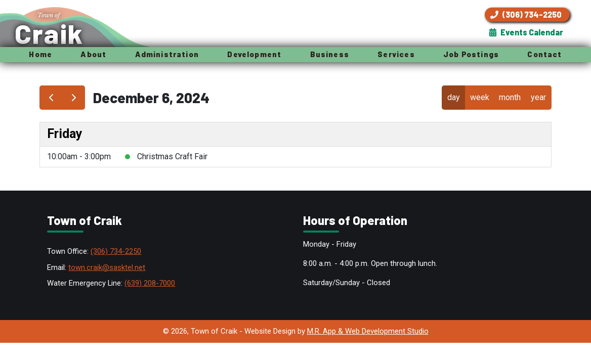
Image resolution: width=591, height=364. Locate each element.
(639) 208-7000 (150, 283)
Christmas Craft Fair (172, 156)
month (510, 97)
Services (396, 54)
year (538, 97)
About (93, 54)
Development (254, 54)
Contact (544, 54)
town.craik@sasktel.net (107, 267)
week (480, 97)
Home (40, 54)
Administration (167, 54)
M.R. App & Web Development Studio (368, 331)
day (454, 97)
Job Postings (471, 54)
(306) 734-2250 (116, 251)
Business (330, 54)
